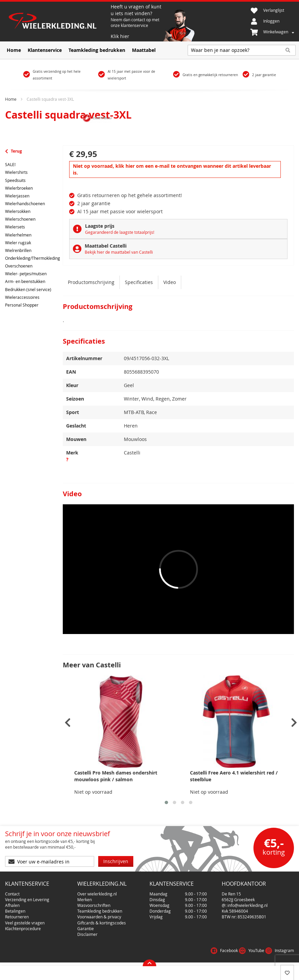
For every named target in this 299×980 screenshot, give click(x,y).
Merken (85, 899)
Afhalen (12, 905)
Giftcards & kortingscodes (102, 923)
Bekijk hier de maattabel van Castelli (119, 252)
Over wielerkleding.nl (97, 894)
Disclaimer (87, 934)
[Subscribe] (116, 861)
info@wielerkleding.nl (248, 905)
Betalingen (15, 911)
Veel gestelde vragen (25, 923)
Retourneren (17, 917)
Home (11, 99)
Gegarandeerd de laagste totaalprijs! (120, 232)
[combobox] (242, 50)
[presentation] (68, 723)
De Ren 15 (231, 894)
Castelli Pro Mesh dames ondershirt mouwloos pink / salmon (116, 776)
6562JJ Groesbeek (238, 899)
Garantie (86, 928)
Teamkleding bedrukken (100, 911)
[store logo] (58, 22)
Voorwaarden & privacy (99, 917)
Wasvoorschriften (94, 905)
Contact (12, 894)
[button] (166, 802)
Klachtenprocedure (23, 928)
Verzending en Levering (27, 899)
